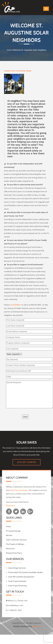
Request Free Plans (14, 553)
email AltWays (15, 305)
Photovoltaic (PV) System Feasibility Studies (26, 572)
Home (9, 50)
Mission (9, 535)
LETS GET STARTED (27, 462)
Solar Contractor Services (16, 540)
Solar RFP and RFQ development (21, 577)
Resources (10, 549)
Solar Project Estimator (19, 490)
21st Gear (36, 626)
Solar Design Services (17, 568)
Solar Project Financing (17, 586)
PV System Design (13, 531)
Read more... (11, 505)
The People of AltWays (15, 544)
